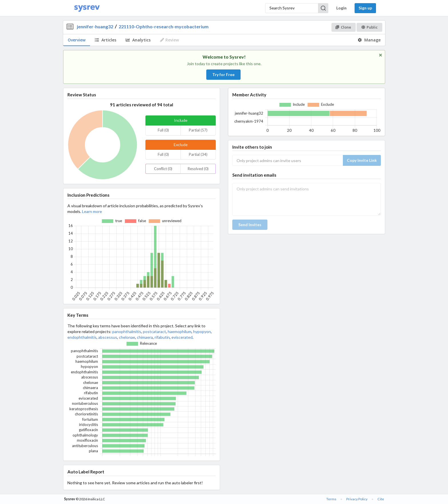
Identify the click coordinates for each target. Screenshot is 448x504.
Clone (343, 27)
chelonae (127, 337)
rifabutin (162, 337)
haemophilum (180, 331)
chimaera (145, 337)
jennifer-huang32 (95, 26)
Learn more (92, 211)
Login (341, 8)
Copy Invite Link (362, 160)
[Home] (87, 8)
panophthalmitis (127, 331)
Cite (381, 499)
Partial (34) (198, 154)
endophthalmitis (82, 337)
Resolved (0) (198, 169)
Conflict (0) (163, 169)
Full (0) (163, 130)
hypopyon (202, 331)
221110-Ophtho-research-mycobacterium (164, 26)
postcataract (154, 331)
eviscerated (182, 337)
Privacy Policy (357, 499)
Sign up (365, 8)
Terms (331, 499)
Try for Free (223, 74)
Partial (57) (198, 130)
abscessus (108, 337)
